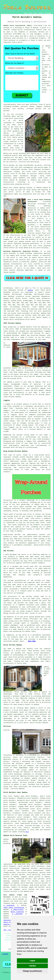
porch (11, 192)
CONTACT (41, 13)
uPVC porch (10, 329)
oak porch (22, 555)
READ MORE (32, 641)
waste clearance (17, 912)
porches (36, 313)
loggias (6, 419)
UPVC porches (9, 879)
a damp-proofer (17, 910)
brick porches (29, 702)
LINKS (30, 13)
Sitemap (5, 954)
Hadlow (30, 290)
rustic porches (24, 866)
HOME (26, 13)
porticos (7, 757)
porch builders (24, 817)
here (27, 832)
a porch (16, 382)
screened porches (34, 109)
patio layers (9, 922)
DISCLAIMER (48, 13)
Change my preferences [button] (32, 971)
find (10, 796)
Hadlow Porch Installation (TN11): (18, 26)
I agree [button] (32, 961)
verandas (15, 107)
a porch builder (18, 899)
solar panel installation (14, 908)
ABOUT (35, 13)
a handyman (17, 914)
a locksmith (9, 905)
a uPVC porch (45, 393)
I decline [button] (32, 966)
